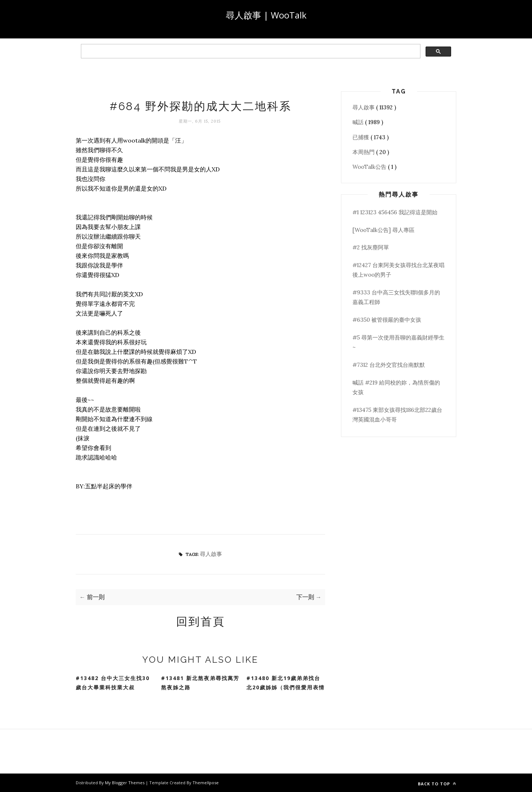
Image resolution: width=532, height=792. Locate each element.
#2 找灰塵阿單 (371, 247)
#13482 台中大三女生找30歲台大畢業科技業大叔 (113, 683)
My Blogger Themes (125, 783)
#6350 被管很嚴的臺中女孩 (387, 320)
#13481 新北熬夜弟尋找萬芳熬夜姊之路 (200, 683)
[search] (250, 51)
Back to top (437, 784)
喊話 (359, 122)
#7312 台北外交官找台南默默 (389, 365)
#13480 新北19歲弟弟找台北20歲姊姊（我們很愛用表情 (286, 683)
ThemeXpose (206, 783)
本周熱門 (364, 152)
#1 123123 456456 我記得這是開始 (395, 212)
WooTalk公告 (370, 167)
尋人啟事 (211, 554)
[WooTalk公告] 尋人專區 (383, 230)
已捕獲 (362, 137)
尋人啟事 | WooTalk (266, 15)
